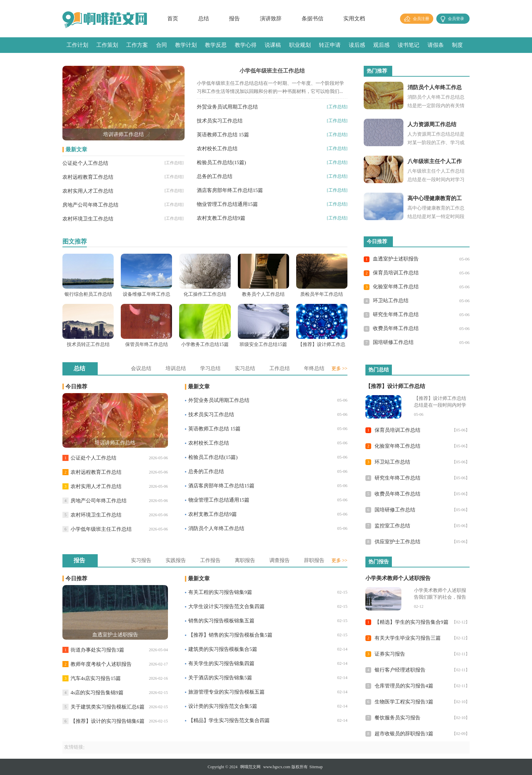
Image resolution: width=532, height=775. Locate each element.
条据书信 (312, 18)
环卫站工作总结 (391, 301)
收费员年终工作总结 (396, 328)
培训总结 (176, 368)
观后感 (381, 45)
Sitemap (316, 767)
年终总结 (314, 368)
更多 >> (339, 369)
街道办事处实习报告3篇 (97, 650)
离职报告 (245, 560)
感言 (72, 61)
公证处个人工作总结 (85, 163)
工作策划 (107, 45)
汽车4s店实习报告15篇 (96, 678)
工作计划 (77, 45)
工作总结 (280, 368)
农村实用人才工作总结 (88, 191)
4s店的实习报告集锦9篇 (97, 693)
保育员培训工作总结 (396, 273)
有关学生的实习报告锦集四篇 (221, 663)
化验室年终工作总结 (396, 287)
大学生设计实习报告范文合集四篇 (226, 606)
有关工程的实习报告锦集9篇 (220, 592)
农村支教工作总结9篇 (221, 218)
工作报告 (210, 560)
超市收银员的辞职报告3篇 (404, 734)
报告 (234, 18)
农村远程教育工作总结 (88, 177)
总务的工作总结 (215, 176)
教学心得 (246, 45)
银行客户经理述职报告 (400, 670)
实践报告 (176, 560)
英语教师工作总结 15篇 (223, 135)
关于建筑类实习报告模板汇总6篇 (108, 707)
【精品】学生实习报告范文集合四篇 (229, 720)
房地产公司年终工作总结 (90, 205)
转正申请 (330, 45)
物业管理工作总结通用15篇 (227, 204)
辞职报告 (314, 560)
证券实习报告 (390, 654)
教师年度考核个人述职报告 (101, 664)
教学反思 (216, 45)
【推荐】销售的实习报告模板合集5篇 (230, 635)
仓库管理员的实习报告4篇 (404, 686)
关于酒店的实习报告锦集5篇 (220, 678)
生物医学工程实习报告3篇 (404, 702)
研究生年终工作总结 (396, 314)
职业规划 (300, 45)
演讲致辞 (271, 18)
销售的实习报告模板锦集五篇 (221, 621)
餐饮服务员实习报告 (397, 718)
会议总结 (141, 368)
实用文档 (354, 18)
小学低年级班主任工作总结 (101, 529)
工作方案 (137, 45)
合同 (161, 45)
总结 (204, 18)
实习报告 (141, 560)
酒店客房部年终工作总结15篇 (230, 190)
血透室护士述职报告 (396, 259)
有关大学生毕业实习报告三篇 (408, 638)
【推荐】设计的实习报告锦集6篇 (108, 721)
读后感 (357, 45)
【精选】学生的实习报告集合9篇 (412, 622)
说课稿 (273, 45)
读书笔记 (408, 45)
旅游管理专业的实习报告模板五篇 (226, 692)
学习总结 (210, 368)
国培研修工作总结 (393, 342)
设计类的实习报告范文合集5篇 (223, 706)
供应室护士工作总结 (397, 542)
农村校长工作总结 (217, 149)
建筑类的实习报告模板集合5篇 (223, 649)
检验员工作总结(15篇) (221, 162)
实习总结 (245, 368)
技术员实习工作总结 (220, 121)
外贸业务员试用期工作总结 (227, 107)
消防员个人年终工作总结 (216, 528)
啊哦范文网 (250, 767)
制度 (457, 45)
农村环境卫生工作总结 (88, 219)
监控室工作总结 (392, 526)
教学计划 (186, 45)
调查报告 (280, 560)
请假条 (436, 45)
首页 (173, 18)
